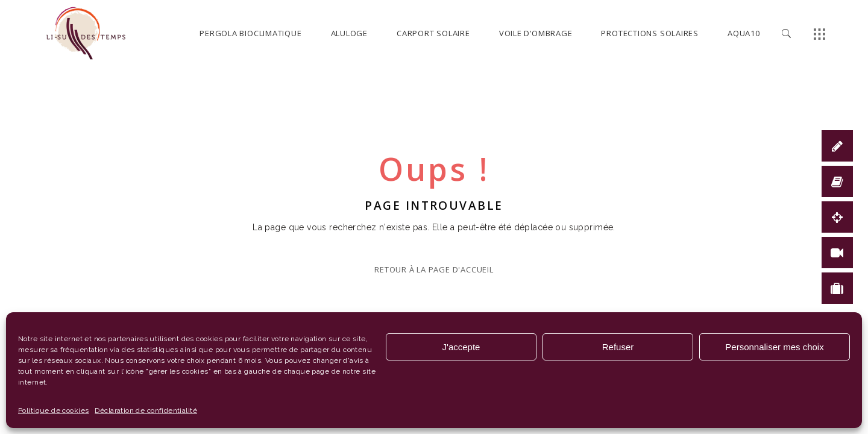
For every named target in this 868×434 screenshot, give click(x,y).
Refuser (618, 347)
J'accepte (461, 347)
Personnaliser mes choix (774, 347)
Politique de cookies (53, 410)
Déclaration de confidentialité (146, 410)
